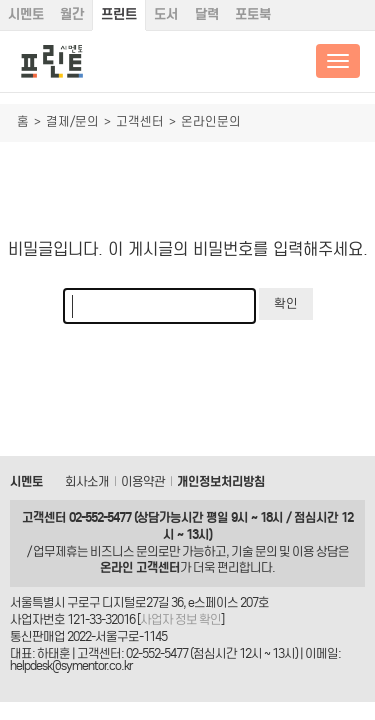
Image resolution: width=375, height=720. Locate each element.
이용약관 (143, 481)
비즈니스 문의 (124, 551)
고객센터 (140, 121)
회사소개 (87, 481)
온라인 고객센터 (140, 567)
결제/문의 (72, 121)
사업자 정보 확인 (180, 619)
